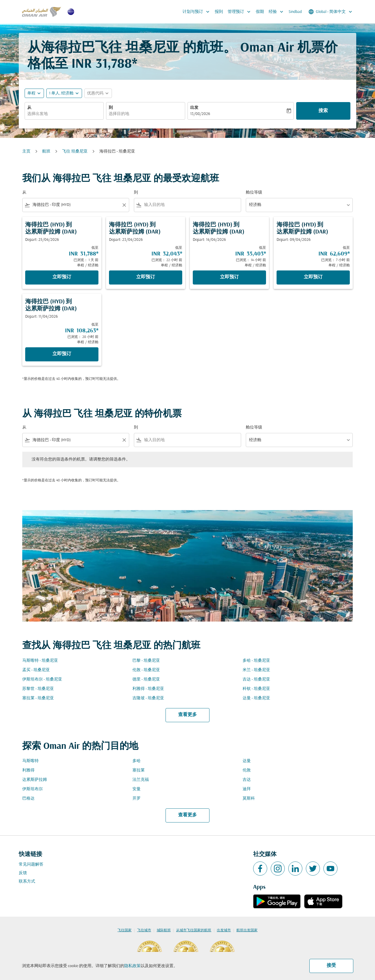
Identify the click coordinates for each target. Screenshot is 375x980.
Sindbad (295, 12)
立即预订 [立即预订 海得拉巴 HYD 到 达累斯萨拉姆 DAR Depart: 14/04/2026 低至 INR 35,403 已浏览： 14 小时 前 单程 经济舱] (229, 277)
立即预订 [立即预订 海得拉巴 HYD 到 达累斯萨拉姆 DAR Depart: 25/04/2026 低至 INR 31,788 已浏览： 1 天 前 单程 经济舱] (62, 277)
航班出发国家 (247, 930)
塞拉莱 (139, 770)
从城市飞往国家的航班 (194, 930)
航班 (46, 152)
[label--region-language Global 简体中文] (331, 12)
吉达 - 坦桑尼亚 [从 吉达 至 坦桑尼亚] (256, 679)
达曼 (247, 761)
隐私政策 (132, 966)
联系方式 (27, 882)
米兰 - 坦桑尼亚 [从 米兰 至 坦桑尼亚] (256, 670)
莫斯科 (249, 799)
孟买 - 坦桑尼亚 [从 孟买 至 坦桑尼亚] (36, 670)
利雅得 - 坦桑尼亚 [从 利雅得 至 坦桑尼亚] (148, 689)
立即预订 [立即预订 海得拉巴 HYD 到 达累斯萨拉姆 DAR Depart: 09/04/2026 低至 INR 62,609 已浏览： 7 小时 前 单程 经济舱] (313, 277)
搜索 (323, 111)
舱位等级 (254, 193)
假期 (260, 12)
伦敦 (247, 770)
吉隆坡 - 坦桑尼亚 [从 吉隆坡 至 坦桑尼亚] (148, 698)
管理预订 (241, 12)
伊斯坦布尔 (33, 789)
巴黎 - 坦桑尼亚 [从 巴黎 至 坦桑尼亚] (146, 661)
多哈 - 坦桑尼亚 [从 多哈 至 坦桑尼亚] (256, 661)
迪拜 (247, 789)
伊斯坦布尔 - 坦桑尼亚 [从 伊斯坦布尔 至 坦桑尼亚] (42, 679)
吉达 (247, 780)
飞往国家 (125, 930)
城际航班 (164, 930)
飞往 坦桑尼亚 (75, 152)
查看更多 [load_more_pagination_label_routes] (187, 715)
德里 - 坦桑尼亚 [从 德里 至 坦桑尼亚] (146, 679)
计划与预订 (197, 12)
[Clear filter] (124, 205)
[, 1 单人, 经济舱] (61, 93)
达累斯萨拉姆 (35, 780)
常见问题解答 (31, 865)
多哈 (137, 761)
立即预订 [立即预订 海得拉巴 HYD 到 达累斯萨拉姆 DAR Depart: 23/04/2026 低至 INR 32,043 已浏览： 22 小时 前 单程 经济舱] (146, 277)
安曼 (137, 789)
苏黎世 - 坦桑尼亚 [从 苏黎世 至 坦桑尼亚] (38, 689)
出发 (194, 108)
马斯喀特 (30, 761)
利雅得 (28, 770)
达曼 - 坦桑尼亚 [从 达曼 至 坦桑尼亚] (256, 698)
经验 (277, 12)
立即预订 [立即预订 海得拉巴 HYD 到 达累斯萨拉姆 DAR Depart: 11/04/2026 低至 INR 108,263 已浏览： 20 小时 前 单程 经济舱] (62, 354)
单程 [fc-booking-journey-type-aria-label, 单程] (31, 93)
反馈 (23, 873)
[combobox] (64, 114)
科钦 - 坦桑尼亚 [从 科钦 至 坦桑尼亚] (256, 689)
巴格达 (28, 799)
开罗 (137, 799)
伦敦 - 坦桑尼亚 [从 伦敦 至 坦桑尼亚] (146, 670)
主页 (26, 152)
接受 (331, 966)
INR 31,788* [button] (104, 64)
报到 (219, 12)
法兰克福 (141, 780)
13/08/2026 (200, 114)
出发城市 (224, 930)
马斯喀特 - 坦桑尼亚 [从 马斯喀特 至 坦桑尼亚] (40, 661)
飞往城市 (144, 930)
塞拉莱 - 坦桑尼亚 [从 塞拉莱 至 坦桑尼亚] (38, 698)
